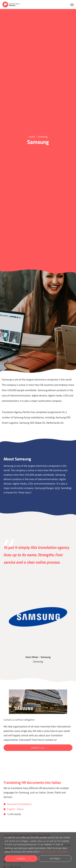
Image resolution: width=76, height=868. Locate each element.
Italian (20, 809)
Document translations (19, 804)
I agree (21, 859)
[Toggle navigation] (72, 4)
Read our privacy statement (54, 852)
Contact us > (38, 748)
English (11, 809)
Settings (55, 859)
